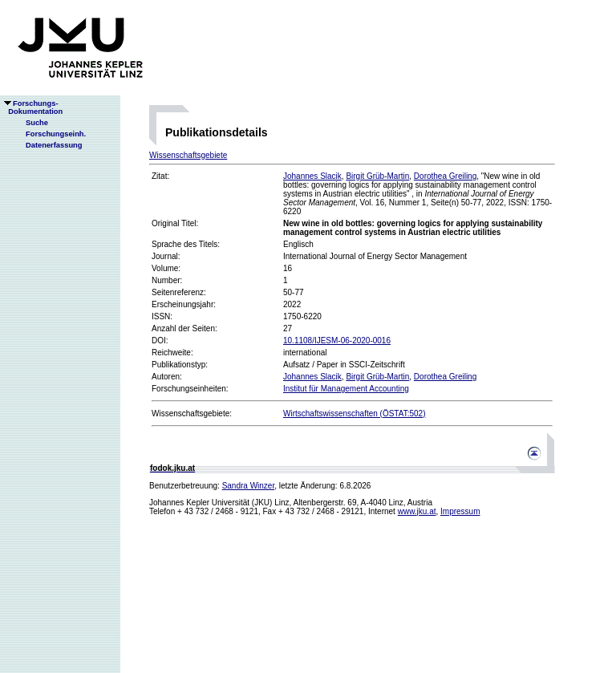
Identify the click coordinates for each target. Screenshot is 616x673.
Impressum (460, 511)
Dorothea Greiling (445, 176)
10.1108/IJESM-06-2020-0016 (337, 341)
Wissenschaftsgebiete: (192, 414)
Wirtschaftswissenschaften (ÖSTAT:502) (354, 414)
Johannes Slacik (312, 176)
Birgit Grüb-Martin (377, 176)
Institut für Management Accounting (346, 389)
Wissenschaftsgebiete (188, 155)
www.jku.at (417, 511)
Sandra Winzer (249, 486)
